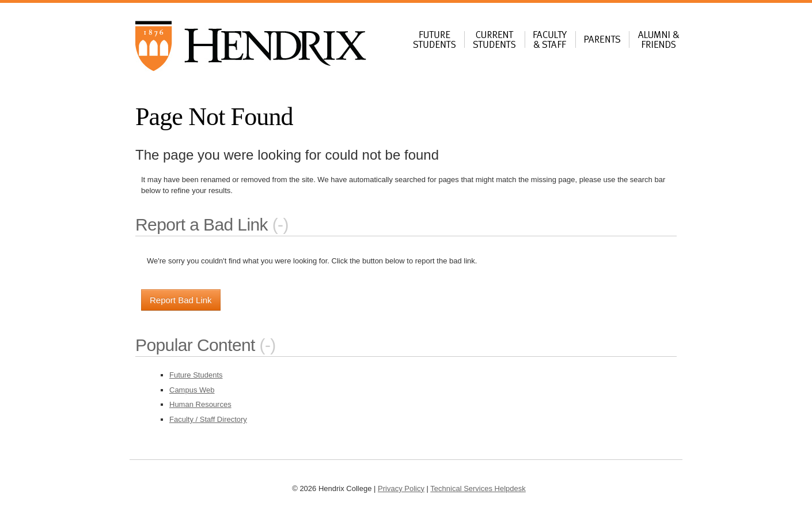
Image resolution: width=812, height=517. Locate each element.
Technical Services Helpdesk (478, 488)
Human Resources (200, 404)
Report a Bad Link (202, 224)
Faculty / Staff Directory (208, 419)
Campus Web (192, 390)
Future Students (196, 375)
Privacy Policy (401, 488)
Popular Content (195, 345)
